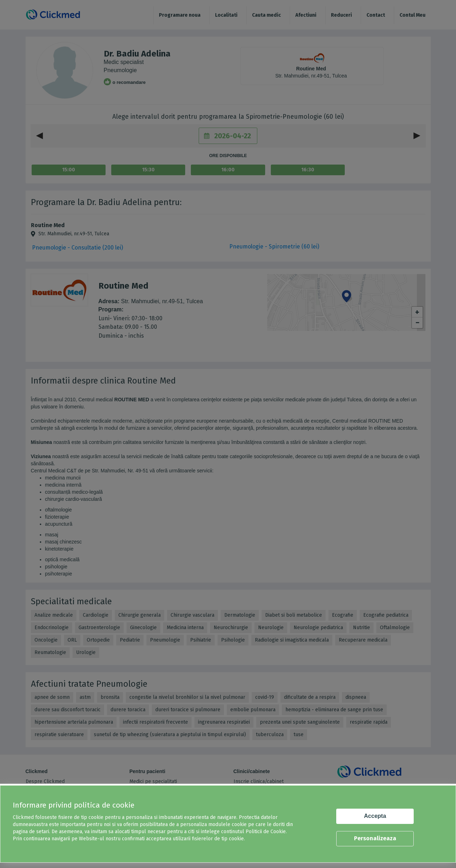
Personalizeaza (375, 838)
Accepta (375, 816)
